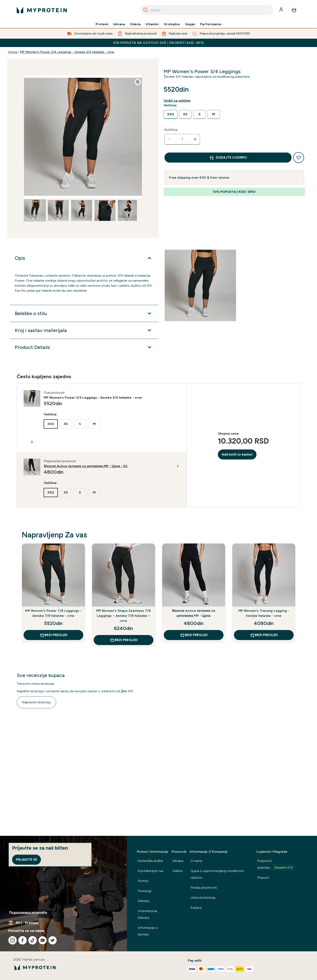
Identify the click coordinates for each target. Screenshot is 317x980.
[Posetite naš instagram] (13, 940)
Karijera (196, 908)
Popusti (263, 878)
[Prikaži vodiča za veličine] (178, 101)
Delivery (144, 901)
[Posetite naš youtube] (43, 940)
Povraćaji (145, 891)
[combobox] (207, 10)
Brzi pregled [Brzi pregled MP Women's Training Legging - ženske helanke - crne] (264, 635)
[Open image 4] (105, 210)
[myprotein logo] (42, 10)
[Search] (146, 10)
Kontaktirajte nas (151, 871)
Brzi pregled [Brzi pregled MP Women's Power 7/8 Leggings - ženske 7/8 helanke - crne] (53, 635)
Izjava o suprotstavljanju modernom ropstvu (217, 874)
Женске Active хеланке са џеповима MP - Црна (194, 613)
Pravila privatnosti (204, 888)
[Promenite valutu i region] (63, 923)
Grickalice (172, 24)
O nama (196, 861)
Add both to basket (237, 454)
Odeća (135, 24)
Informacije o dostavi (148, 931)
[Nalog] (282, 10)
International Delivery (147, 914)
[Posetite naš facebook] (23, 940)
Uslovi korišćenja (203, 898)
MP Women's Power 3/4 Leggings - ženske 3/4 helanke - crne (67, 52)
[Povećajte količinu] (195, 139)
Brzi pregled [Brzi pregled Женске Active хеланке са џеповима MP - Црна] (194, 635)
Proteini (102, 24)
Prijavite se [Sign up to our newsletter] (27, 860)
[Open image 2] (58, 210)
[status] (182, 139)
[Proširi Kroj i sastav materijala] (84, 330)
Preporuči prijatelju (276, 865)
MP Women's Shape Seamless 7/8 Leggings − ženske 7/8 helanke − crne (124, 616)
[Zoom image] (138, 82)
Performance (211, 24)
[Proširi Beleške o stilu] (84, 313)
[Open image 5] (128, 210)
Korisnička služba (150, 861)
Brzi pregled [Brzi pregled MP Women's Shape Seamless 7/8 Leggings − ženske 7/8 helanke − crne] (124, 640)
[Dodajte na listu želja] (299, 158)
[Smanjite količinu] (169, 139)
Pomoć (143, 881)
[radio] (170, 114)
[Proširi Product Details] (84, 347)
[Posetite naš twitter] (53, 940)
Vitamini (152, 24)
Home (13, 52)
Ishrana (119, 24)
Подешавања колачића (28, 913)
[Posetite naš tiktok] (33, 940)
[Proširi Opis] (84, 258)
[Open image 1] (35, 210)
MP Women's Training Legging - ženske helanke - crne (264, 613)
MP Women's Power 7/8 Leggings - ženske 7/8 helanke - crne (53, 613)
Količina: (171, 130)
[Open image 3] (82, 210)
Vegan (190, 24)
